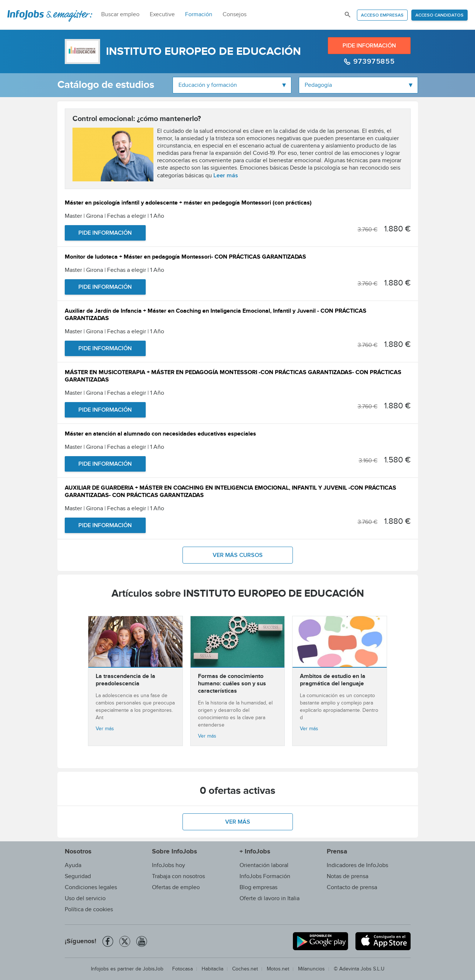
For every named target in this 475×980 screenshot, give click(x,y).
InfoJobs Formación (265, 876)
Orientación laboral (264, 865)
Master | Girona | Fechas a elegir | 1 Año (114, 216)
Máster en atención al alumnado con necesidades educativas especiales (160, 435)
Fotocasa (182, 969)
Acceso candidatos (439, 15)
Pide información (369, 46)
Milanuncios (311, 969)
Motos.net (278, 969)
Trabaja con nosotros (178, 876)
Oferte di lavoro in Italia (270, 899)
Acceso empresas (382, 15)
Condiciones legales (91, 887)
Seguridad (78, 876)
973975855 (373, 61)
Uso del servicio (85, 899)
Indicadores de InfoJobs (357, 865)
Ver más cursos (238, 555)
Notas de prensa (348, 876)
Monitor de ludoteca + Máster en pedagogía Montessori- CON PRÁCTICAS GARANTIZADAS (185, 258)
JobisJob (153, 969)
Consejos (235, 15)
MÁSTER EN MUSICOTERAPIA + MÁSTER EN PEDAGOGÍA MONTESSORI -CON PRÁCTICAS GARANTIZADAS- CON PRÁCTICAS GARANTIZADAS (233, 377)
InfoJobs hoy (169, 865)
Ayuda (73, 865)
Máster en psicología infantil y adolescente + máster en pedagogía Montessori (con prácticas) (188, 204)
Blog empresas (258, 887)
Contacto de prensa (352, 887)
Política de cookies (89, 910)
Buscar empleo (120, 15)
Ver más (105, 729)
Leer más (226, 175)
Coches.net (245, 969)
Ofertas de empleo (176, 887)
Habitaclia (212, 969)
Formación (199, 15)
